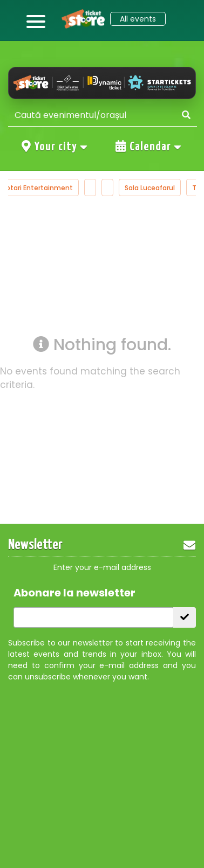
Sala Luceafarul (150, 188)
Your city (55, 147)
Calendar (149, 147)
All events (138, 19)
